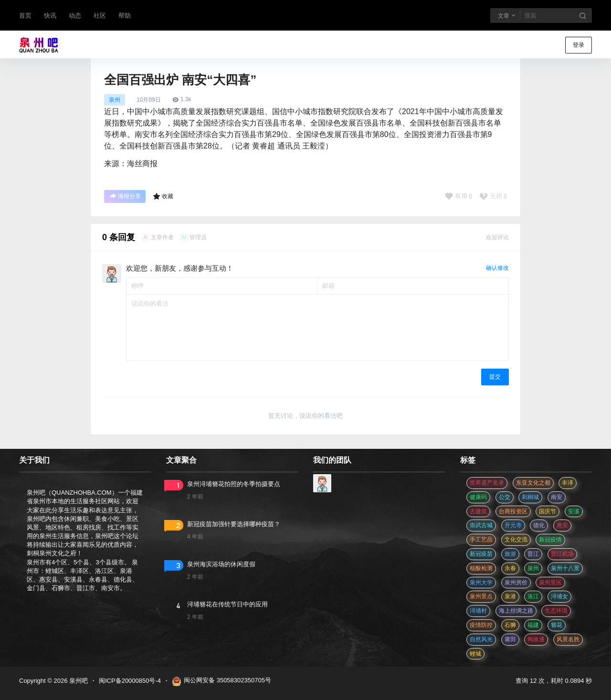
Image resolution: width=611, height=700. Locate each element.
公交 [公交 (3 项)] (505, 497)
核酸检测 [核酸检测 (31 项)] (481, 568)
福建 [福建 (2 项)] (533, 625)
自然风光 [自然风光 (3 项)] (481, 639)
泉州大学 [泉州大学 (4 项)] (481, 583)
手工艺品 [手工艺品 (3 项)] (481, 540)
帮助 (125, 16)
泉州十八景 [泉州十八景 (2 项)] (565, 568)
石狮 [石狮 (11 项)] (510, 625)
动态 (75, 16)
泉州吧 (78, 681)
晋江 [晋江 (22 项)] (533, 554)
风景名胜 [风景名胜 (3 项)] (568, 639)
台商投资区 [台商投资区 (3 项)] (513, 511)
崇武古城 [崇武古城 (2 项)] (481, 525)
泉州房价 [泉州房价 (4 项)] (516, 583)
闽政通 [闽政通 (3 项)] (536, 639)
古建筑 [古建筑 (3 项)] (478, 511)
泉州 (115, 100)
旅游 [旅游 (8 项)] (510, 554)
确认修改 (497, 268)
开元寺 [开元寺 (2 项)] (513, 525)
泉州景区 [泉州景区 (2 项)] (550, 583)
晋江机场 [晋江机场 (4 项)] (562, 554)
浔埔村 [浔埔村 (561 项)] (478, 611)
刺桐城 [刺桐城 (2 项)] (530, 497)
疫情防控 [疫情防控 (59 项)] (481, 625)
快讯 (50, 16)
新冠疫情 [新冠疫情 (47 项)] (550, 540)
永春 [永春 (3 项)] (510, 568)
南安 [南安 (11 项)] (557, 497)
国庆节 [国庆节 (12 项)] (548, 511)
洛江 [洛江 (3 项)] (533, 596)
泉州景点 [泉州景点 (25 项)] (481, 596)
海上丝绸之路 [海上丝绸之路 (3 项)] (516, 611)
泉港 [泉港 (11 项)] (510, 596)
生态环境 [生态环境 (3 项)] (556, 611)
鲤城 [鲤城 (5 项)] (475, 654)
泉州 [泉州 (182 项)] (533, 568)
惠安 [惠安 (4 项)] (562, 525)
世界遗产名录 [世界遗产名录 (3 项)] (487, 483)
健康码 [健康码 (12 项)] (478, 497)
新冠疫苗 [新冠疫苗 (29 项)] (481, 554)
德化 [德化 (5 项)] (539, 525)
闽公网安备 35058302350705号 (221, 681)
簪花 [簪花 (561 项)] (557, 625)
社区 (100, 16)
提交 (495, 377)
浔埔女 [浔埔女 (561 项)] (559, 596)
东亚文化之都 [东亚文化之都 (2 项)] (533, 483)
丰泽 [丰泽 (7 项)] (568, 483)
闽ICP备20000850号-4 (130, 681)
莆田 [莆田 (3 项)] (510, 639)
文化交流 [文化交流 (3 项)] (516, 540)
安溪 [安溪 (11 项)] (574, 511)
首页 (25, 16)
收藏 (163, 196)
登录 (579, 45)
